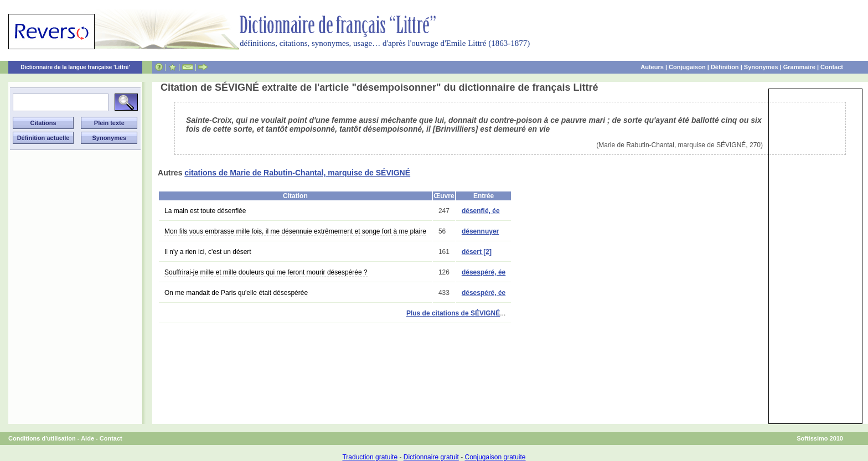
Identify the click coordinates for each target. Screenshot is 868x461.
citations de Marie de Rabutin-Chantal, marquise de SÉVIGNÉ (297, 173)
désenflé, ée (481, 211)
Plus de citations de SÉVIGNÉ (453, 313)
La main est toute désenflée (205, 211)
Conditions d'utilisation (42, 438)
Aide (87, 438)
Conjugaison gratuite (495, 457)
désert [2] (477, 252)
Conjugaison (687, 67)
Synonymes (761, 67)
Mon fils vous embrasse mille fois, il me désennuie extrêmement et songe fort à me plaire (295, 231)
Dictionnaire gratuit (431, 457)
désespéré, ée (484, 272)
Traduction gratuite (370, 457)
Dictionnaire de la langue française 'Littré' (75, 67)
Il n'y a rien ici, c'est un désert (208, 252)
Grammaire (799, 67)
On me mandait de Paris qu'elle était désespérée (236, 293)
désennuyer (480, 231)
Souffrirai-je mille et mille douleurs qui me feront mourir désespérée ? (266, 272)
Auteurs (652, 67)
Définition (725, 67)
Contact (832, 67)
